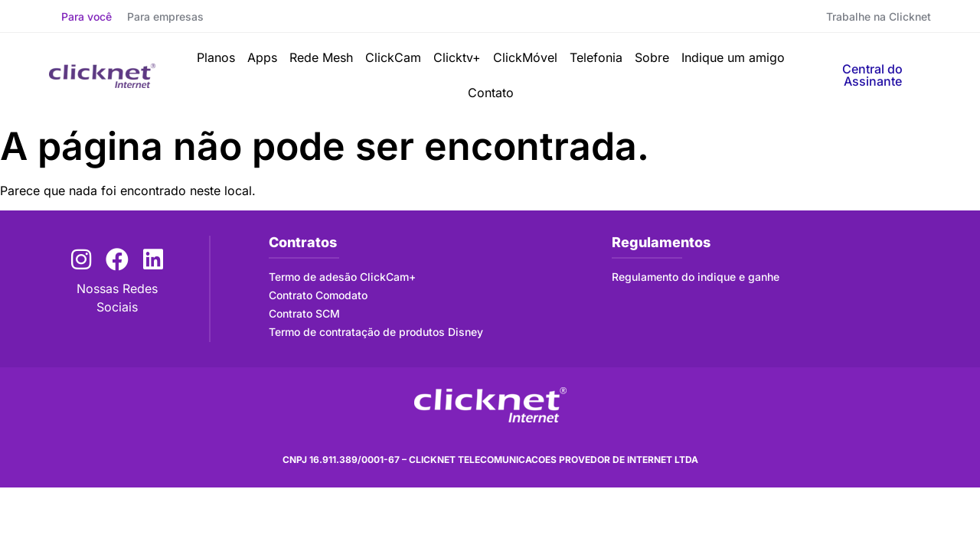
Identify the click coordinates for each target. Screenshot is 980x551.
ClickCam (393, 57)
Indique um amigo (733, 57)
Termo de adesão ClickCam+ (342, 277)
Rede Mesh (321, 57)
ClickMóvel (525, 57)
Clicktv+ (457, 57)
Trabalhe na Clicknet (879, 16)
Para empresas (165, 16)
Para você (87, 16)
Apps (262, 57)
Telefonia (596, 57)
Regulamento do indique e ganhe (696, 277)
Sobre (652, 57)
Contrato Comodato (318, 295)
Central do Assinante (872, 75)
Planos (216, 57)
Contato (491, 93)
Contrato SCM (304, 313)
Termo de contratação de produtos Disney (376, 332)
